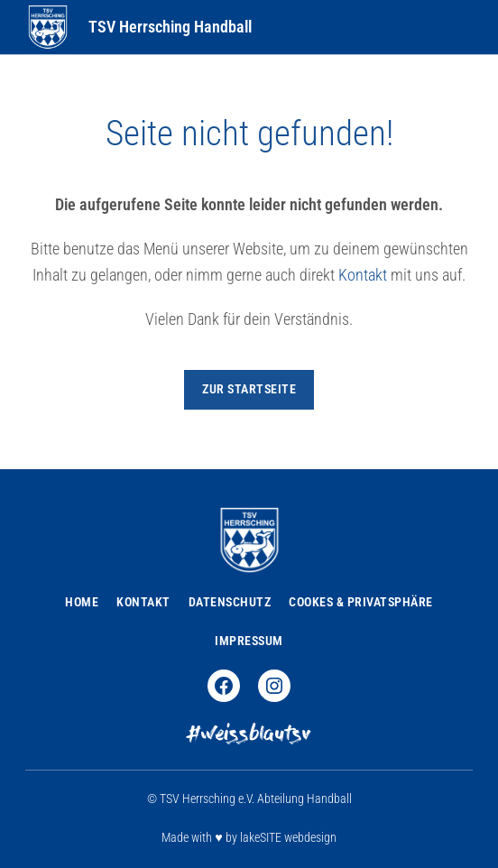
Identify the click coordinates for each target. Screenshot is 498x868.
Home (82, 602)
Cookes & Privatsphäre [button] (361, 602)
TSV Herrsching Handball (170, 27)
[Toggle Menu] (462, 27)
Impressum (249, 641)
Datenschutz (230, 602)
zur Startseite (249, 389)
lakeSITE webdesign (288, 837)
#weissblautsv (249, 736)
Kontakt (363, 275)
